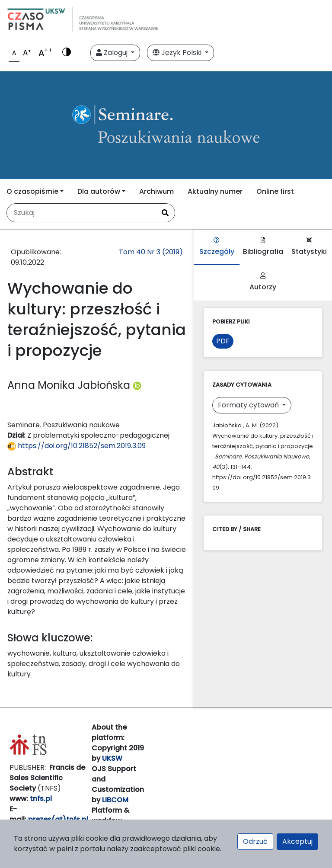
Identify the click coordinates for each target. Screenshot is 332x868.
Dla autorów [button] (99, 191)
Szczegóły (217, 247)
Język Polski (178, 53)
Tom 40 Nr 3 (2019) (151, 252)
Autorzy (263, 282)
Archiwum (156, 191)
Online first (275, 191)
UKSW (112, 758)
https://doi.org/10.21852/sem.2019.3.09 (77, 446)
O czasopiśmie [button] (32, 191)
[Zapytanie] (81, 213)
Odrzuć (255, 841)
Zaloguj (113, 53)
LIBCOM (115, 800)
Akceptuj (297, 841)
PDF (223, 341)
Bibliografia (263, 247)
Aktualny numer (215, 191)
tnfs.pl (41, 799)
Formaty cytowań (249, 405)
